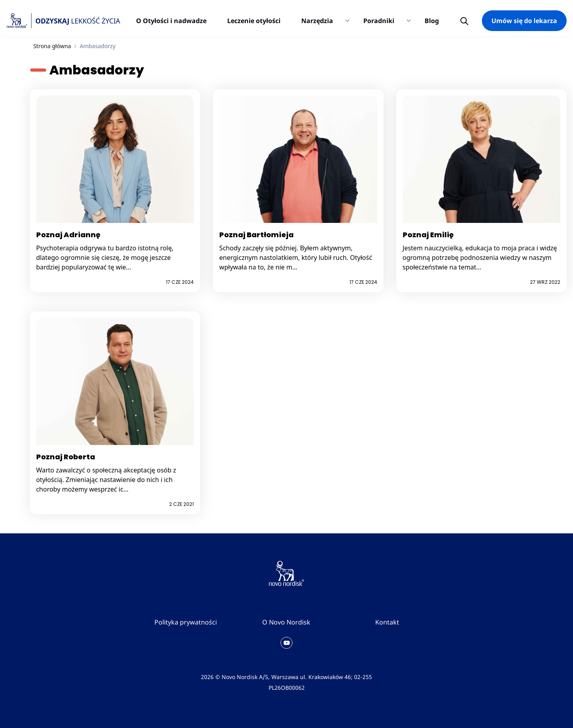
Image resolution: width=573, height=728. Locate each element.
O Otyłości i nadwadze (171, 21)
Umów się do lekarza (524, 21)
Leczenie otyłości (254, 21)
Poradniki (379, 21)
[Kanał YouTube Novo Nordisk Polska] (286, 643)
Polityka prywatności (186, 622)
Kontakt (387, 622)
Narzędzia (317, 21)
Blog (432, 21)
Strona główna (52, 46)
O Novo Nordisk (286, 622)
